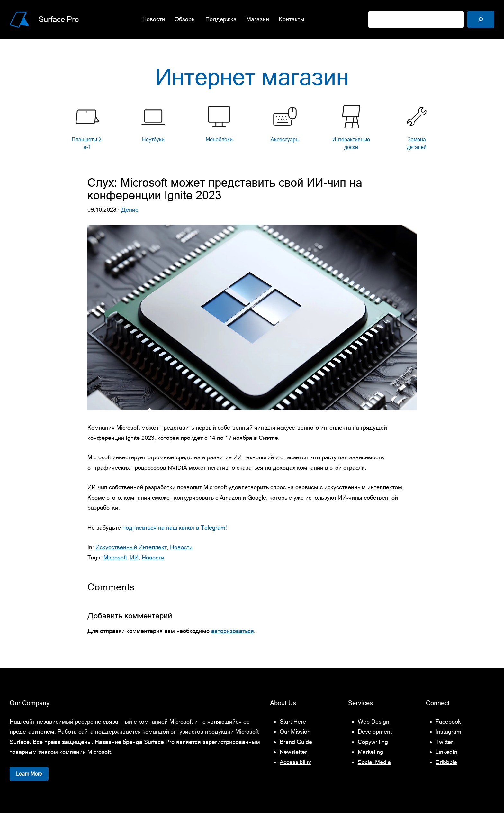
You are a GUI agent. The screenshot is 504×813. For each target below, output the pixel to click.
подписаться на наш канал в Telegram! (175, 527)
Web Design (373, 721)
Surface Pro (59, 19)
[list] (252, 129)
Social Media (374, 762)
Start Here (293, 721)
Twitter (444, 742)
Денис (130, 210)
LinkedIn (446, 752)
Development (375, 731)
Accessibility (295, 762)
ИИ (134, 557)
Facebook (448, 721)
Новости (181, 547)
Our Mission (295, 731)
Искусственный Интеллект (131, 547)
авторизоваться (233, 631)
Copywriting (373, 742)
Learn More (29, 774)
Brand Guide (296, 742)
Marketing (370, 752)
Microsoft (115, 557)
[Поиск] (481, 19)
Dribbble (446, 762)
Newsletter (293, 752)
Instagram (448, 731)
